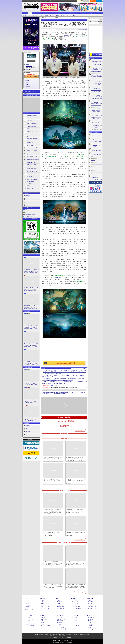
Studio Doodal (29, 66)
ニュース (28, 83)
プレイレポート (32, 15)
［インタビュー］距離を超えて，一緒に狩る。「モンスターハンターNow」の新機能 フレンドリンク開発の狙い (31, 419)
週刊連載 (28, 607)
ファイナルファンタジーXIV (97, 155)
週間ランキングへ (99, 128)
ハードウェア (71, 13)
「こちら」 (70, 636)
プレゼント (28, 199)
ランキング (99, 1)
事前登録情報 (60, 621)
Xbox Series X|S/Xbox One (31, 212)
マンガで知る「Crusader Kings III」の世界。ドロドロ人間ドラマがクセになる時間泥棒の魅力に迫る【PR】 (31, 307)
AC (77, 13)
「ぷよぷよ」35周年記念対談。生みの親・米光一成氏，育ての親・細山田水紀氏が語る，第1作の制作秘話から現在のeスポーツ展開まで (75, 587)
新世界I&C (28, 64)
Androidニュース (61, 619)
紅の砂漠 (93, 168)
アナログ (83, 13)
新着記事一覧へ (80, 430)
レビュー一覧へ (80, 539)
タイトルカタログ (45, 608)
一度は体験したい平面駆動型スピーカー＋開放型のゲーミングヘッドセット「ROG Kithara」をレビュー (75, 534)
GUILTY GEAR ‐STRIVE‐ (97, 164)
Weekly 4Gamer (30, 118)
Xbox (35, 13)
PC (30, 13)
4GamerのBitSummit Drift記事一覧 (65, 363)
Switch (47, 13)
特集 (27, 84)
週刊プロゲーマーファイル (33, 123)
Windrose (93, 160)
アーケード (90, 616)
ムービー (52, 15)
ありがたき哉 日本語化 (32, 179)
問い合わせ (47, 1)
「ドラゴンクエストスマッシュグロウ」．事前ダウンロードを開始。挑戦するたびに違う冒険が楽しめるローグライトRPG (97, 97)
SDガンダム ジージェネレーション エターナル (96, 141)
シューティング (92, 624)
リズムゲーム (91, 626)
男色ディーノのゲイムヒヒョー (33, 132)
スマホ (52, 13)
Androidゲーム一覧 (61, 629)
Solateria (31, 59)
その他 (90, 627)
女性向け (59, 13)
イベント (77, 392)
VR (64, 13)
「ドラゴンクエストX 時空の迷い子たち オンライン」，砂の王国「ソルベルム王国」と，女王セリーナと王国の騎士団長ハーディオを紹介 (97, 104)
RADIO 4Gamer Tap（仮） (33, 148)
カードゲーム (91, 622)
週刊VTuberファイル (32, 129)
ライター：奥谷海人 (83, 29)
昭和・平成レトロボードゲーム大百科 (33, 165)
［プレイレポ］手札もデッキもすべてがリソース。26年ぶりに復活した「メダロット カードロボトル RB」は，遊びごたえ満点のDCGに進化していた (97, 110)
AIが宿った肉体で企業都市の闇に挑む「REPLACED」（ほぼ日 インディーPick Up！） (52, 480)
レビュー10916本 (28, 10)
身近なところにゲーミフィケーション (33, 182)
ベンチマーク (76, 626)
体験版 (47, 15)
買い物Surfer (30, 177)
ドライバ (28, 205)
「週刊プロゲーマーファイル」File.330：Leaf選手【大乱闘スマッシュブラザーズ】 (53, 458)
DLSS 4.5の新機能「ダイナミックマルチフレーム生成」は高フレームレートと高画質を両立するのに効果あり (53, 534)
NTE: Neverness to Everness (97, 173)
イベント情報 (91, 619)
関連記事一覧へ (85, 368)
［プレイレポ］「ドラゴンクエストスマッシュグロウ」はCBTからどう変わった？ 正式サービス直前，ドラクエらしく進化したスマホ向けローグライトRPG (97, 70)
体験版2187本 (36, 10)
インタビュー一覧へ (80, 593)
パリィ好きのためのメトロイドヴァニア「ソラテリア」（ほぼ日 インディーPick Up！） (65, 370)
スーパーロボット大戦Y (96, 151)
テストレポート (76, 619)
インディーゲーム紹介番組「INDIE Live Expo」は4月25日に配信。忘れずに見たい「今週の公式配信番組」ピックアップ (75, 459)
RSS (24, 1)
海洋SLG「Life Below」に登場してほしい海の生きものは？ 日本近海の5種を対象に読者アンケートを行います (31, 271)
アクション (53, 392)
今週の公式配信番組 (32, 126)
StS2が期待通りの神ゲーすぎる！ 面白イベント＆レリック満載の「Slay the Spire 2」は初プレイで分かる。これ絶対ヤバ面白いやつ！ (31, 363)
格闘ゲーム (91, 621)
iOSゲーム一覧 (60, 627)
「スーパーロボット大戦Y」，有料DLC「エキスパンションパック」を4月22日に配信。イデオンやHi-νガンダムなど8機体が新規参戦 (97, 117)
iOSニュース (60, 617)
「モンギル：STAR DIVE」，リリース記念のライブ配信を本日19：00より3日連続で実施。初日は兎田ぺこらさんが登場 (97, 124)
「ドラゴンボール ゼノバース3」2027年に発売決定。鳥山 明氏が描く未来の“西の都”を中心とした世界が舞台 (96, 90)
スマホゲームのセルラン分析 (33, 136)
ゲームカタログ (72, 15)
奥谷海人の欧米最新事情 (32, 115)
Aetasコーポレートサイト (31, 435)
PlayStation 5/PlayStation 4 (31, 214)
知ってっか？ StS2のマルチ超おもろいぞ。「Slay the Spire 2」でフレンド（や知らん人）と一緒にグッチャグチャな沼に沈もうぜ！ (31, 345)
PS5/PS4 (41, 13)
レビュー (25, 15)
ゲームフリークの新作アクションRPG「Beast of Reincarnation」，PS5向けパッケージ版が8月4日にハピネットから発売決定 (97, 83)
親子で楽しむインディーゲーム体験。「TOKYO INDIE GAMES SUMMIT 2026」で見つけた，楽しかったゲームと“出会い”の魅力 (31, 289)
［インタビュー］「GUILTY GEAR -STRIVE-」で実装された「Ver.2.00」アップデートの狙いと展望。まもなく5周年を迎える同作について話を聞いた (31, 383)
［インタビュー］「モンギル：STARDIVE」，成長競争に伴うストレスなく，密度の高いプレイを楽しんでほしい (31, 401)
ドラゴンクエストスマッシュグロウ (97, 146)
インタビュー (40, 15)
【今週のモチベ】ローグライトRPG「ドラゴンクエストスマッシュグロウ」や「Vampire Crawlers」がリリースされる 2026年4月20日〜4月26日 (75, 481)
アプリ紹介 (59, 624)
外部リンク (59, 278)
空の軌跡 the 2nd (95, 177)
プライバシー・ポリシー (63, 641)
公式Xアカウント (30, 1)
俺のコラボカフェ (31, 162)
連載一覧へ (37, 191)
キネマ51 (29, 186)
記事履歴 (93, 1)
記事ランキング (29, 610)
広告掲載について (30, 432)
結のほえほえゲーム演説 (32, 157)
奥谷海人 (48, 394)
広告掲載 (72, 641)
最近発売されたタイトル (61, 15)
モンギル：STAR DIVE (96, 136)
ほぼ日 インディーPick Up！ (33, 145)
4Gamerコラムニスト (32, 169)
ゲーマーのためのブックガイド (33, 154)
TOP (25, 13)
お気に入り (86, 1)
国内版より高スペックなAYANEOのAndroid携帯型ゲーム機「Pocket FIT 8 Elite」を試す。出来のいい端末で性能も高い (75, 511)
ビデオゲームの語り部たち (33, 171)
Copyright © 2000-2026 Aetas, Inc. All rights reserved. (63, 642)
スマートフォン (59, 616)
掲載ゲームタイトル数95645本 (31, 9)
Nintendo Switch (29, 216)
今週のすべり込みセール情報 (33, 139)
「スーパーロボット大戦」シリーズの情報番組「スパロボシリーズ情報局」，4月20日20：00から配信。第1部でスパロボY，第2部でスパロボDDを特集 (97, 77)
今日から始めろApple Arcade (33, 160)
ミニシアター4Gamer (32, 174)
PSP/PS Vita (90, 598)
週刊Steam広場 (30, 142)
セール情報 (59, 622)
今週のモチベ (30, 121)
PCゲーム (28, 210)
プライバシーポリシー (31, 426)
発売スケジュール (45, 607)
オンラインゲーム (30, 600)
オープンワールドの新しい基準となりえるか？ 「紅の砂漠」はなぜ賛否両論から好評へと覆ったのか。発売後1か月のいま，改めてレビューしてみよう (31, 327)
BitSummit (62, 394)
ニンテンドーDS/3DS (45, 616)
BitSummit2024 (56, 394)
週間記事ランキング (30, 196)
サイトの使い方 (39, 1)
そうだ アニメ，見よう (32, 151)
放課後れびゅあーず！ (32, 188)
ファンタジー (72, 392)
